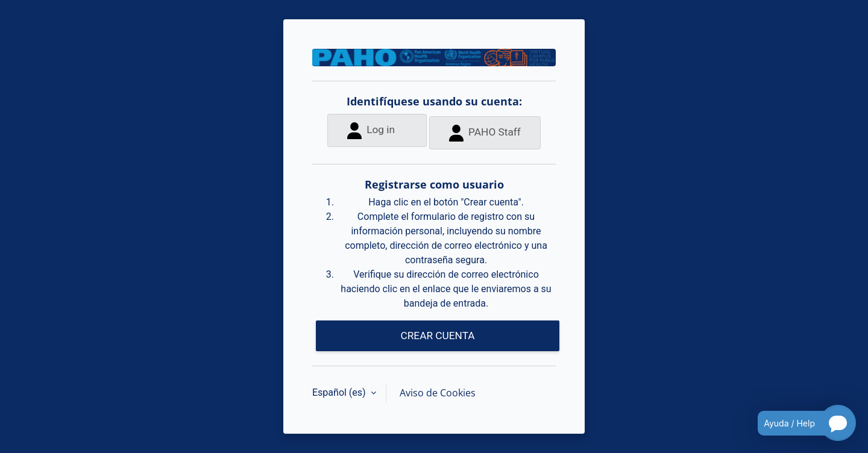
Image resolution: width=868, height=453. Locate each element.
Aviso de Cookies (438, 393)
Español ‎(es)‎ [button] (340, 392)
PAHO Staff (485, 133)
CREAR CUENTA (437, 336)
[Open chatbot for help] (798, 423)
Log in (371, 130)
